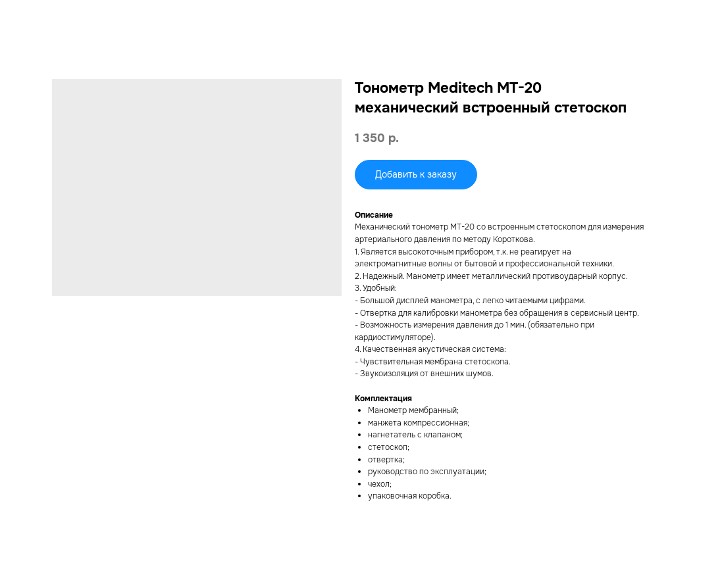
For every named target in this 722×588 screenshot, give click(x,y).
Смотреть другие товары (70, 19)
